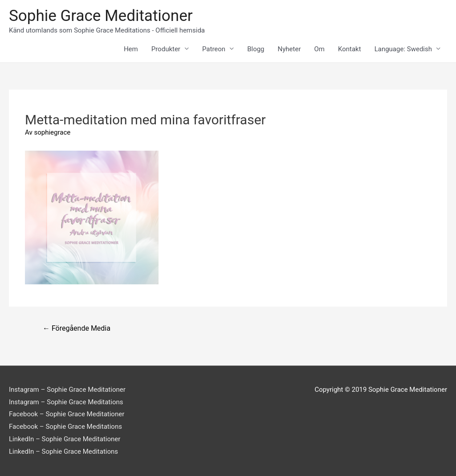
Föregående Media (77, 328)
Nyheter (289, 49)
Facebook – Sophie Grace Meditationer (67, 414)
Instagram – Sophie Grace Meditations (66, 402)
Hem (131, 49)
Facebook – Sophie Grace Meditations (65, 427)
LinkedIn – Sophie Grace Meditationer (65, 439)
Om (320, 49)
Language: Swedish (403, 49)
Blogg (256, 49)
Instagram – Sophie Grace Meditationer (67, 390)
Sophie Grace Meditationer (101, 16)
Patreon (214, 49)
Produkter (166, 49)
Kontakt (350, 49)
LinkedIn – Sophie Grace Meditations (63, 451)
